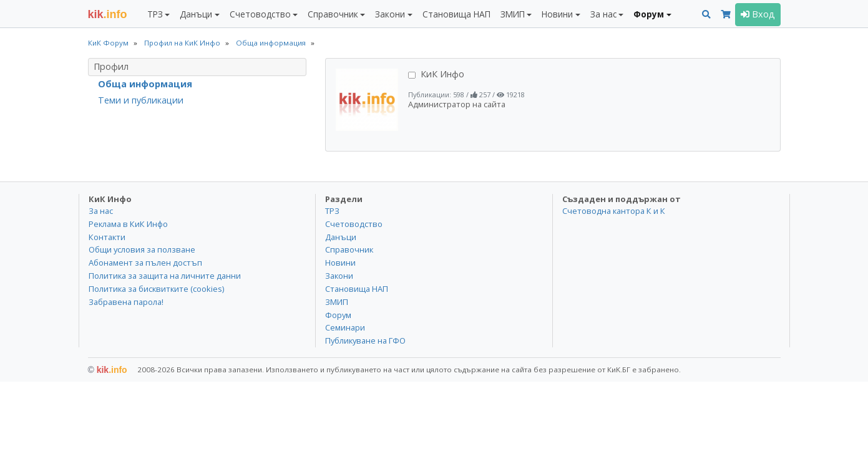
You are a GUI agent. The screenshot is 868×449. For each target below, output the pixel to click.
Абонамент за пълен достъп (145, 263)
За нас (101, 211)
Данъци (341, 237)
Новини (340, 263)
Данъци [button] (196, 14)
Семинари (345, 327)
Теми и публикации (141, 100)
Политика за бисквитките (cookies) (156, 289)
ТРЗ (332, 211)
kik (108, 370)
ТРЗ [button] (155, 14)
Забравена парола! (126, 302)
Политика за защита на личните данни (165, 276)
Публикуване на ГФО (365, 340)
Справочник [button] (333, 14)
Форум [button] (649, 14)
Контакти (107, 237)
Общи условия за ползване (142, 249)
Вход (758, 14)
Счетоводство (354, 224)
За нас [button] (603, 14)
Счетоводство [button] (260, 14)
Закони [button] (390, 14)
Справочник (349, 249)
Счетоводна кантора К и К (614, 211)
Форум (338, 315)
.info (108, 14)
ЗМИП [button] (513, 14)
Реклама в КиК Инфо (128, 224)
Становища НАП (456, 14)
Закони (339, 276)
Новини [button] (557, 14)
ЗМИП (337, 302)
